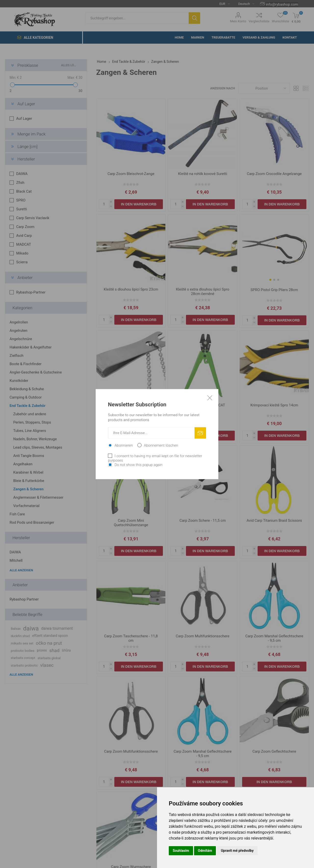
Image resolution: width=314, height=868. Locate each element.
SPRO (21, 200)
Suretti (22, 209)
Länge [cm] (27, 147)
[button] (270, 280)
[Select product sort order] (264, 88)
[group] (274, 249)
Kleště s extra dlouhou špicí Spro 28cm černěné (203, 292)
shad (54, 650)
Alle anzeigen (21, 570)
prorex (42, 650)
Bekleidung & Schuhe (27, 389)
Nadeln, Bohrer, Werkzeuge (35, 439)
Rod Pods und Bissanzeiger (32, 522)
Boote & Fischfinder (26, 364)
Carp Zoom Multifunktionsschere (203, 636)
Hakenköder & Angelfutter (31, 347)
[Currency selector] (223, 4)
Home (102, 62)
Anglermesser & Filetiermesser (38, 497)
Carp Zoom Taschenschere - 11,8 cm (131, 638)
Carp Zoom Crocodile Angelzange (274, 174)
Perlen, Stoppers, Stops (32, 422)
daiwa (31, 628)
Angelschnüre (21, 339)
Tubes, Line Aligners (30, 431)
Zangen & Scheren (28, 489)
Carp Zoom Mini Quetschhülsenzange (131, 523)
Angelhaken (23, 464)
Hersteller (26, 159)
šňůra (66, 650)
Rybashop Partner (24, 599)
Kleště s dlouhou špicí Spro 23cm (131, 289)
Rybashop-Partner (31, 292)
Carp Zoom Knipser (131, 405)
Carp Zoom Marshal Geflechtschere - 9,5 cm (274, 638)
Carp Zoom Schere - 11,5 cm (203, 521)
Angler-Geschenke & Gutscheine (36, 372)
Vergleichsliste (259, 21)
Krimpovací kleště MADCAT (203, 405)
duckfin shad (20, 636)
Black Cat (24, 191)
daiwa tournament (57, 628)
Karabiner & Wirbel (28, 472)
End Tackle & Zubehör (27, 406)
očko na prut (49, 643)
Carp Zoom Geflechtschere (274, 751)
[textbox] (137, 18)
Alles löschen (69, 65)
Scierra (22, 262)
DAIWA (22, 174)
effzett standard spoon (50, 636)
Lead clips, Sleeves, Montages (38, 447)
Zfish (20, 183)
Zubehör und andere (30, 414)
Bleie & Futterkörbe (29, 481)
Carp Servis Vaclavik (33, 218)
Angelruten (19, 331)
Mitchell (16, 561)
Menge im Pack (32, 134)
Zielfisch (16, 356)
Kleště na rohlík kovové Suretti (203, 174)
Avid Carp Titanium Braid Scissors (274, 521)
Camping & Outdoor (26, 397)
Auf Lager (26, 104)
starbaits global (49, 658)
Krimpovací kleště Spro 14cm (274, 405)
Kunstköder (19, 381)
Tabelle (296, 88)
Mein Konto (238, 21)
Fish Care (17, 514)
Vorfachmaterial (26, 506)
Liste (305, 88)
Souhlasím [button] (181, 851)
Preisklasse (28, 65)
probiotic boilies (23, 651)
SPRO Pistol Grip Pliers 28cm (274, 290)
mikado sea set (22, 643)
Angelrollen (19, 322)
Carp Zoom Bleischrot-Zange (131, 174)
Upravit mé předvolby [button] (237, 851)
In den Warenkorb (139, 204)
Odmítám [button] (205, 851)
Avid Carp (24, 236)
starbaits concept (23, 658)
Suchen (194, 18)
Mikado (22, 253)
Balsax (16, 628)
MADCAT (24, 244)
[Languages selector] (244, 4)
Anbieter (25, 278)
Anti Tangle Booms (29, 456)
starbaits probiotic (24, 665)
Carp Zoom (25, 227)
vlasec (47, 665)
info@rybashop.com (282, 4)
